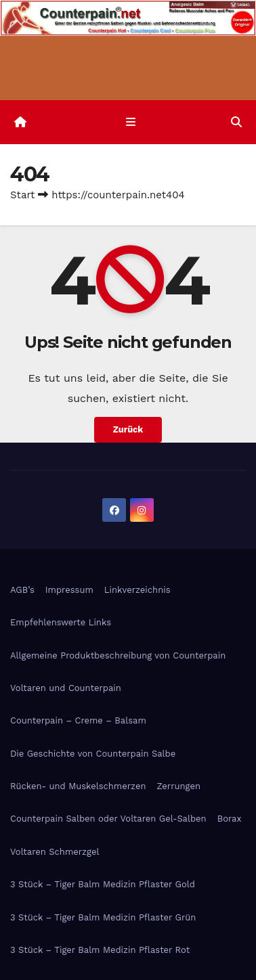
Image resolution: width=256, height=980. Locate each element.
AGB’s (22, 590)
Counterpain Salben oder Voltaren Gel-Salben (108, 819)
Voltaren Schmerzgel (55, 852)
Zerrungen (178, 786)
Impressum (69, 590)
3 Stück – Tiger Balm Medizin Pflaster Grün (103, 917)
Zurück (128, 429)
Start (22, 195)
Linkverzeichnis (137, 590)
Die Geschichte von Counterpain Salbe (93, 754)
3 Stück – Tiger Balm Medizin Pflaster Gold (103, 884)
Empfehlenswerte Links (61, 622)
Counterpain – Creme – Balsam (78, 720)
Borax (230, 819)
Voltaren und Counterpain (66, 688)
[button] (236, 122)
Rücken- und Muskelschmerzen (78, 786)
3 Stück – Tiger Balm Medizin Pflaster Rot (100, 950)
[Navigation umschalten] (130, 122)
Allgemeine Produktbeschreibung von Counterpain (118, 655)
